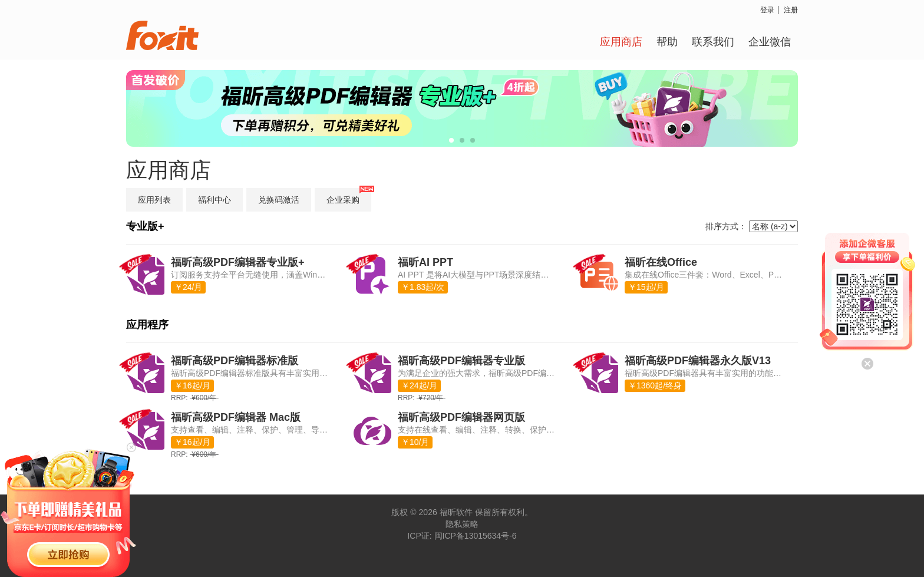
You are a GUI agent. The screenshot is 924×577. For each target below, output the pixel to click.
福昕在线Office (661, 262)
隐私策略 (462, 524)
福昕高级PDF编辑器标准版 (235, 361)
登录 (767, 10)
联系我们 (713, 41)
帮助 (667, 41)
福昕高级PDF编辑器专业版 (461, 361)
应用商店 (621, 41)
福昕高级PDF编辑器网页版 (461, 417)
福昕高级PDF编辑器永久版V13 (698, 361)
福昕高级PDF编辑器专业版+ (238, 262)
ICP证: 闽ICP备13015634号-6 (462, 536)
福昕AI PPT (425, 262)
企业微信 (770, 41)
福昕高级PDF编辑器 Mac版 (236, 417)
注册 (791, 10)
